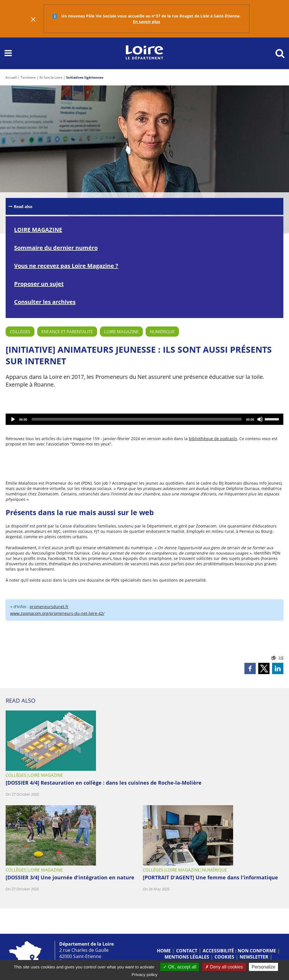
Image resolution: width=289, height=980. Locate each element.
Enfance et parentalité (67, 332)
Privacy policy (144, 975)
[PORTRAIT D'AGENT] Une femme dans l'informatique (210, 877)
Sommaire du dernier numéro (56, 248)
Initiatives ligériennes (85, 77)
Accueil (11, 77)
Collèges (20, 332)
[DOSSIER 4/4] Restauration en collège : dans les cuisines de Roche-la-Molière (104, 783)
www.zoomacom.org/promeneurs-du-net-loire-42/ (57, 613)
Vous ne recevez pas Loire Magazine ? (66, 266)
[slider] (137, 419)
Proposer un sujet (39, 284)
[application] (144, 419)
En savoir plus (146, 22)
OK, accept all (180, 967)
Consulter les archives (45, 302)
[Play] (13, 419)
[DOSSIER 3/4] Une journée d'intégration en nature (70, 877)
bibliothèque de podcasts (213, 439)
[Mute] (260, 419)
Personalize (264, 967)
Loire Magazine (121, 332)
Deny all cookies (224, 967)
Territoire (28, 77)
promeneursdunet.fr (49, 607)
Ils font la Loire (51, 77)
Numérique (162, 332)
